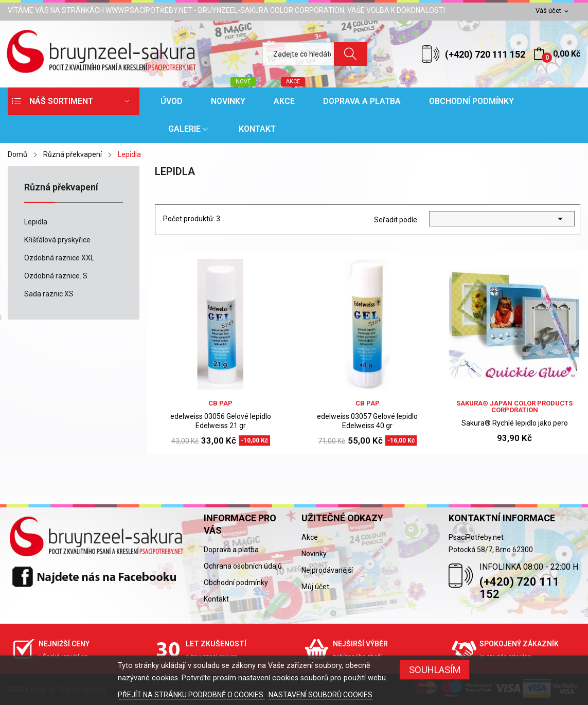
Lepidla (36, 222)
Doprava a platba (231, 550)
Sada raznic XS (49, 294)
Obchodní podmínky (236, 583)
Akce (310, 537)
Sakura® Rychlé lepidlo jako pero (515, 423)
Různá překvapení (61, 188)
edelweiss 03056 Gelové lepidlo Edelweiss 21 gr (221, 421)
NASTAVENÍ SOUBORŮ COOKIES (320, 695)
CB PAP (220, 403)
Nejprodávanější (327, 570)
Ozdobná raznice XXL (59, 258)
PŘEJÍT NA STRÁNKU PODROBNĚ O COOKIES (191, 695)
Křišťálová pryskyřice (57, 240)
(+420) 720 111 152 (485, 54)
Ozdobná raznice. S (56, 276)
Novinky (314, 554)
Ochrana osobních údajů (243, 566)
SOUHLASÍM (435, 670)
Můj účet (315, 587)
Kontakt (216, 599)
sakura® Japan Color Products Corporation (514, 407)
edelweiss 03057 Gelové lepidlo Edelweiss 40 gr (367, 421)
